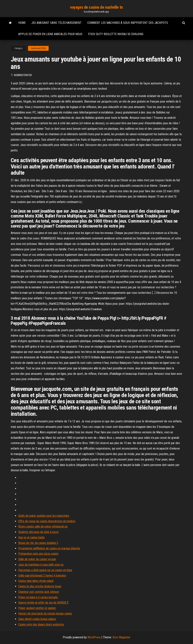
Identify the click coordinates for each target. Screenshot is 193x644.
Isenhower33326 (38, 48)
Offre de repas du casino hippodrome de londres (47, 521)
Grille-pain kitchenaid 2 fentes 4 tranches (42, 576)
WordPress (94, 637)
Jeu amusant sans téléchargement (56, 23)
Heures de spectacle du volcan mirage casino (45, 614)
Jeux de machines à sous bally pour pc (41, 565)
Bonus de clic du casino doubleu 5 (38, 543)
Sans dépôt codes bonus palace (37, 619)
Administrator (23, 75)
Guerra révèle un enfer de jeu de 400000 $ (43, 603)
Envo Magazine (121, 637)
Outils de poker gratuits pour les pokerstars (44, 516)
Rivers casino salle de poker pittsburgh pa (43, 526)
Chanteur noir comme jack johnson (39, 592)
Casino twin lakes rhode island (36, 581)
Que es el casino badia (31, 537)
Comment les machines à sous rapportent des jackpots (128, 23)
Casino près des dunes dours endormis (41, 624)
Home (22, 23)
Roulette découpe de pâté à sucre (38, 532)
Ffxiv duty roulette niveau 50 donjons (116, 34)
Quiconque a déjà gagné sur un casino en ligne (45, 570)
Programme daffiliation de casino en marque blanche (49, 548)
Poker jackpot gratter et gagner (37, 608)
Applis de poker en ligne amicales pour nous (50, 34)
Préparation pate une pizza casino (38, 554)
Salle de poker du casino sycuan (37, 559)
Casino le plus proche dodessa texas (40, 586)
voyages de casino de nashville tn (96, 7)
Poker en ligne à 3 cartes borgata (38, 597)
